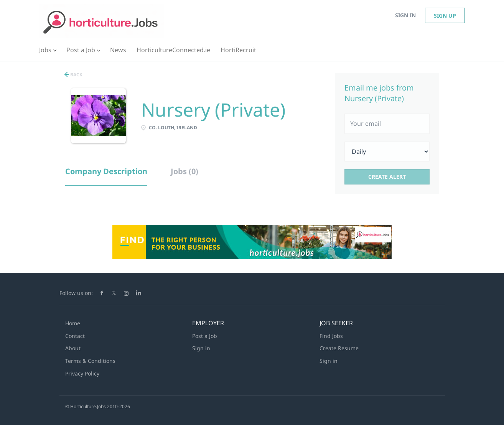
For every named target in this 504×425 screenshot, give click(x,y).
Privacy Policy (82, 373)
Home (73, 323)
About (73, 348)
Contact (75, 336)
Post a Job (205, 336)
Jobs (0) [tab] (184, 171)
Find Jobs (331, 336)
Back (76, 75)
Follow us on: (76, 293)
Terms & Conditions (90, 361)
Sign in (405, 15)
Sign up (445, 16)
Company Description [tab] (106, 171)
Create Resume (339, 348)
